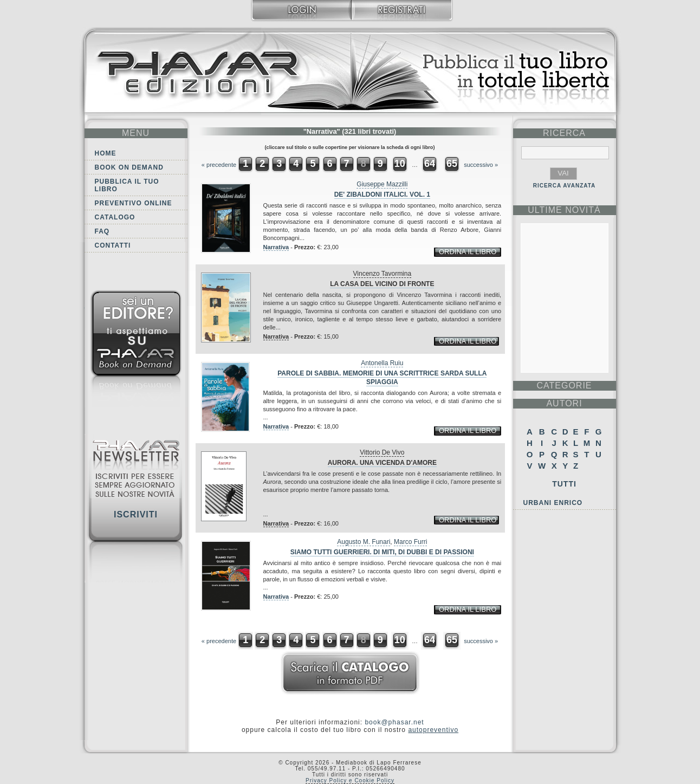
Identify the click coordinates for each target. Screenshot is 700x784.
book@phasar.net (394, 722)
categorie (564, 385)
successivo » (481, 165)
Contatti (113, 245)
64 (430, 164)
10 (400, 164)
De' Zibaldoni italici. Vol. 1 (382, 195)
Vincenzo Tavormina (383, 274)
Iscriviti (136, 514)
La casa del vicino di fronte (382, 284)
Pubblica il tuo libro (127, 185)
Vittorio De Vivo (382, 452)
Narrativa (276, 247)
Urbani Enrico (553, 503)
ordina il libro (468, 252)
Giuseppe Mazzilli (382, 184)
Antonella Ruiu (382, 363)
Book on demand (129, 167)
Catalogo (115, 217)
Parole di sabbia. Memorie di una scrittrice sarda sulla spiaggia (382, 378)
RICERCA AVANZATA (565, 186)
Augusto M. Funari (364, 542)
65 (452, 164)
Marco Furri (410, 542)
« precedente (219, 165)
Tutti (564, 484)
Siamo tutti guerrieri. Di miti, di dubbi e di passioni (382, 552)
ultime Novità (564, 210)
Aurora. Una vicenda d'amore (382, 463)
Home (106, 153)
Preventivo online (134, 203)
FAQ (102, 231)
